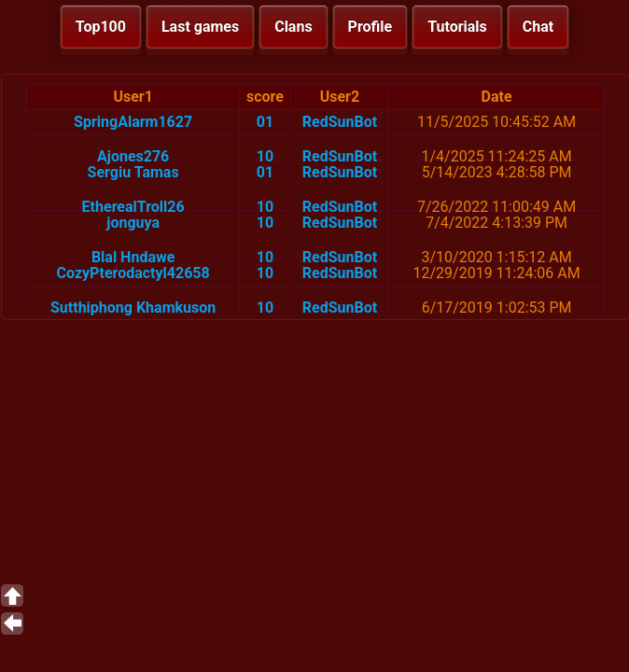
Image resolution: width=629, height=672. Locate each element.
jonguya (133, 223)
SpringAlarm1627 (133, 122)
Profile (370, 27)
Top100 (101, 27)
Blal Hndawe (133, 257)
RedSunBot (340, 122)
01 (265, 122)
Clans (293, 27)
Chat (538, 27)
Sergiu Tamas (133, 172)
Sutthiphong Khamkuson (133, 308)
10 (265, 156)
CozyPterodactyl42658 (133, 273)
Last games (200, 27)
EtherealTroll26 (133, 207)
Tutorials (457, 27)
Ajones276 (133, 156)
